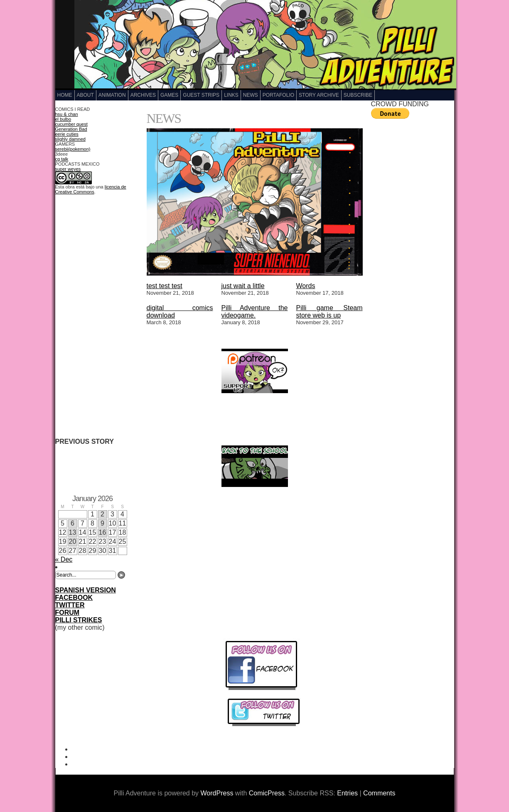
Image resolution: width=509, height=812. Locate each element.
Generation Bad (71, 129)
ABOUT (85, 95)
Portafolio (278, 95)
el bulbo (63, 119)
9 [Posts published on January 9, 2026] (102, 523)
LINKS (231, 95)
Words (306, 286)
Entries (347, 793)
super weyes (68, 169)
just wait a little (243, 286)
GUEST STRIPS (201, 95)
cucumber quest (71, 124)
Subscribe (358, 95)
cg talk (62, 159)
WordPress (217, 793)
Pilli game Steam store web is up (329, 312)
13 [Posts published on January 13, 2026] (73, 532)
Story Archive (319, 95)
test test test (165, 286)
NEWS (251, 95)
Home (65, 95)
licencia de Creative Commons (91, 189)
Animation (112, 95)
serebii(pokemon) (73, 149)
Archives (143, 95)
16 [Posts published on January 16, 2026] (103, 532)
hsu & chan (67, 114)
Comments (379, 793)
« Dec (64, 559)
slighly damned (70, 139)
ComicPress (267, 793)
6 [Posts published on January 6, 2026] (73, 523)
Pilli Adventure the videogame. (255, 312)
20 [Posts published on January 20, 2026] (73, 542)
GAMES (169, 95)
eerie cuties (67, 134)
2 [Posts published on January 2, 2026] (102, 514)
